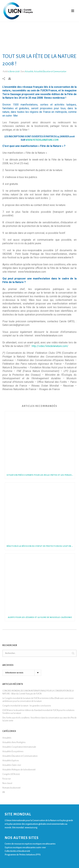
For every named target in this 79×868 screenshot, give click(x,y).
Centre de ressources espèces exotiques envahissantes (30, 844)
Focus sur (7, 779)
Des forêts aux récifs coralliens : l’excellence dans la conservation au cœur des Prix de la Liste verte (39, 719)
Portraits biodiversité (11, 788)
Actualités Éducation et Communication (50, 72)
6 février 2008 (14, 72)
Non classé (7, 783)
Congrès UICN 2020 (11, 774)
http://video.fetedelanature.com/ (50, 346)
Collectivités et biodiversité (17, 851)
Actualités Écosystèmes (13, 751)
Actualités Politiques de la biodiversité (19, 770)
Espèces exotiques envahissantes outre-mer (25, 847)
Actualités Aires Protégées (14, 742)
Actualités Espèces (11, 761)
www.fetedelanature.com (42, 140)
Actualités (29, 72)
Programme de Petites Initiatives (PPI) (23, 855)
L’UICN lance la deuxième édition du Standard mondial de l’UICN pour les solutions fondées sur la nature (38, 712)
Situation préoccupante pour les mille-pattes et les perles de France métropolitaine (41, 475)
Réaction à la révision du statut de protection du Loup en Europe (41, 546)
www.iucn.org (31, 828)
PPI (4, 792)
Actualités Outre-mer (12, 765)
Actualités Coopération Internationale (19, 747)
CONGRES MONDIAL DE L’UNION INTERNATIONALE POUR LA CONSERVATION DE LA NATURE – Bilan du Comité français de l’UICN (38, 692)
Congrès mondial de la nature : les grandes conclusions (27, 706)
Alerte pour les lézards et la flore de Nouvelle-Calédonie (40, 617)
